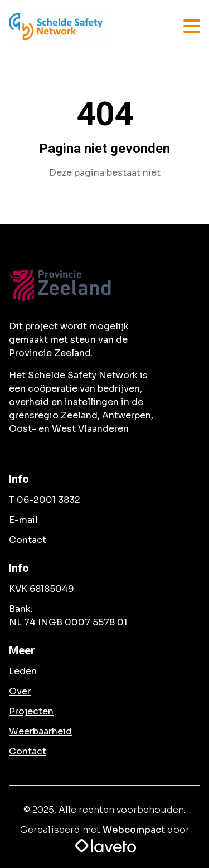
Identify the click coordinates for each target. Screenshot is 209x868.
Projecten (31, 711)
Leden (23, 671)
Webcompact (134, 830)
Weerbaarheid (40, 731)
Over (20, 691)
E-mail (23, 520)
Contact (28, 751)
